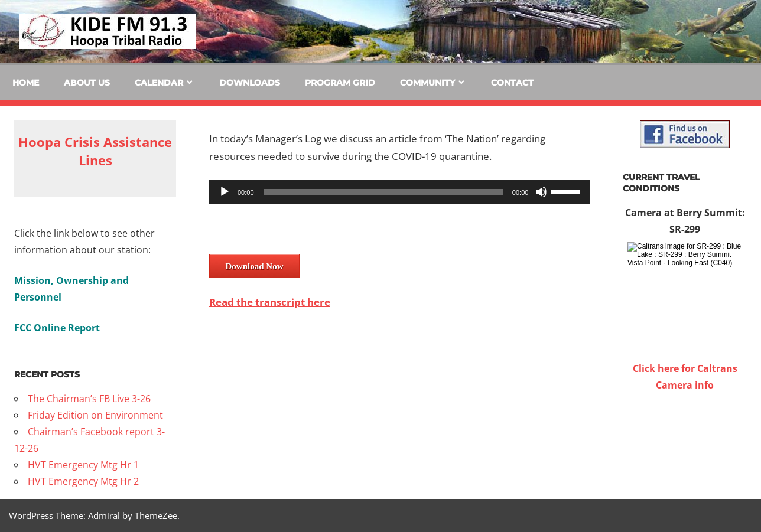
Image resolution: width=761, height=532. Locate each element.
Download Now (255, 266)
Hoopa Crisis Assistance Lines (95, 151)
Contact (512, 83)
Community (427, 83)
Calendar (159, 83)
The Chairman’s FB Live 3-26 (89, 399)
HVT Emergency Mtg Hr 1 (83, 465)
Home (26, 83)
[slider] (383, 192)
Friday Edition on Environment (95, 415)
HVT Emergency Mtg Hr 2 (83, 481)
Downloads (250, 83)
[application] (399, 192)
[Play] (225, 192)
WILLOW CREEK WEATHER (685, 438)
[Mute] (541, 192)
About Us (87, 83)
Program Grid (340, 83)
